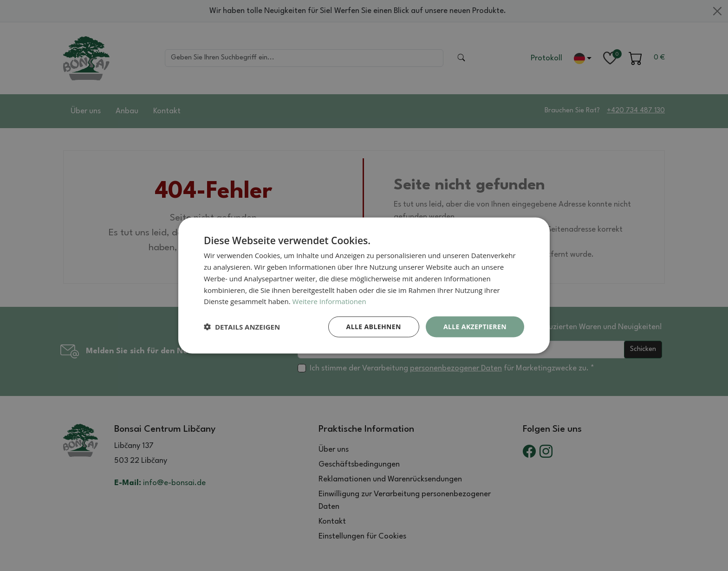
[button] (242, 327)
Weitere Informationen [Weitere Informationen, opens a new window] (329, 301)
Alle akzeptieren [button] (475, 327)
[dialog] (364, 286)
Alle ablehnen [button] (374, 327)
